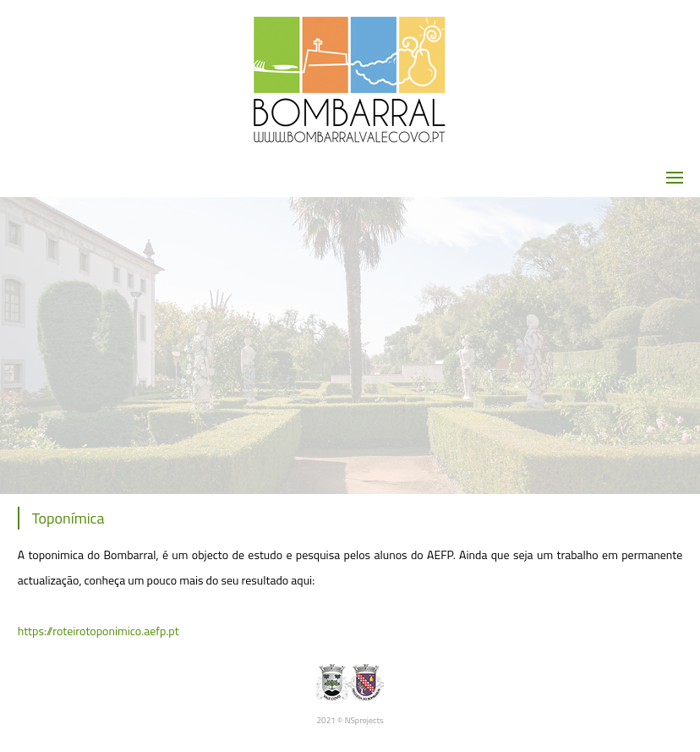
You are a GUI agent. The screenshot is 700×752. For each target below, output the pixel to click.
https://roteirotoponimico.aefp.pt (98, 631)
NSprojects (364, 720)
